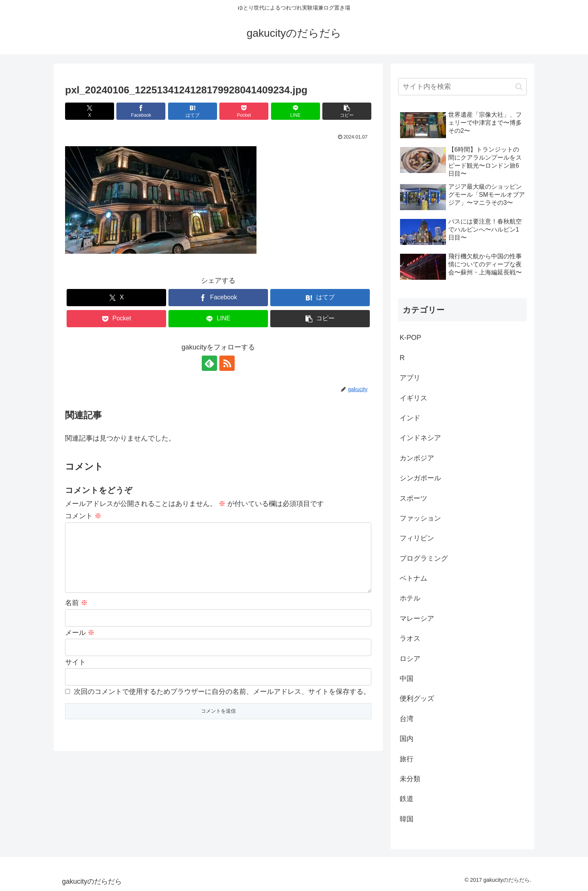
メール (80, 645)
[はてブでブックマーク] (193, 111)
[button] (347, 111)
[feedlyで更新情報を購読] (209, 363)
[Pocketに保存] (244, 111)
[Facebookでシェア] (141, 111)
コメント (83, 516)
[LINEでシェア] (296, 111)
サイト (75, 674)
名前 (76, 615)
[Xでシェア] (90, 111)
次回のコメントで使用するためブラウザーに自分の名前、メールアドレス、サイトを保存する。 (222, 704)
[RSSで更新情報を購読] (227, 363)
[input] (462, 87)
